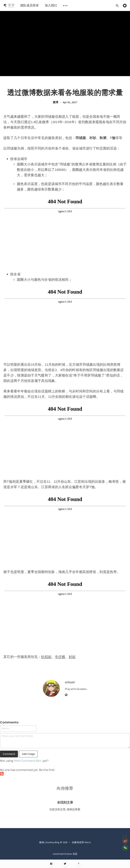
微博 (56, 102)
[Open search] (117, 5)
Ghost (88, 842)
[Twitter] (65, 864)
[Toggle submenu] (65, 5)
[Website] (66, 695)
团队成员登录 (30, 5)
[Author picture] (51, 688)
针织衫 (46, 657)
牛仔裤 (60, 657)
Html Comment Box (28, 761)
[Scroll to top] (79, 864)
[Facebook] (51, 864)
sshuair (70, 682)
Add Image (28, 754)
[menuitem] (9, 5)
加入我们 (51, 5)
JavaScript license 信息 (65, 854)
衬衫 (72, 657)
